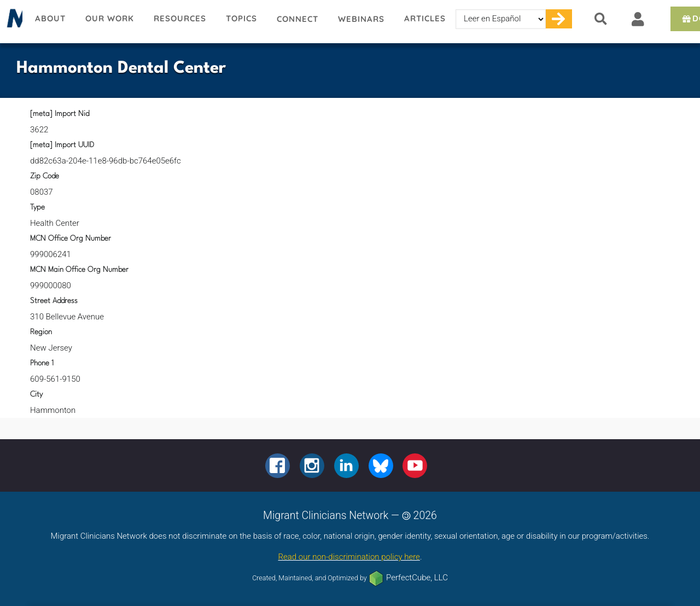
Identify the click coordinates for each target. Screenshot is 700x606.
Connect (297, 19)
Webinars (361, 19)
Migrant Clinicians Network (13, 21)
